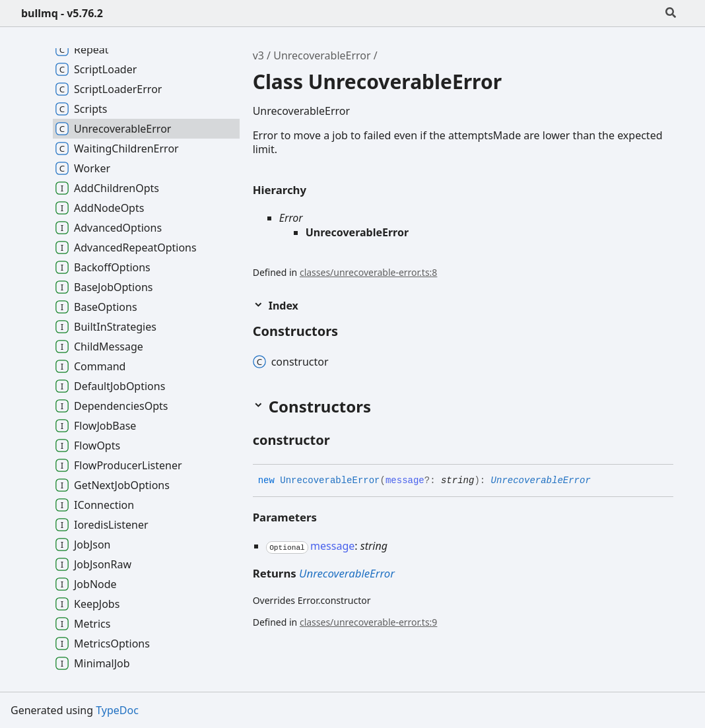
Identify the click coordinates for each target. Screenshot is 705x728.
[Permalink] (342, 441)
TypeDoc (117, 710)
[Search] (671, 13)
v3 (258, 55)
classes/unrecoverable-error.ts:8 (368, 272)
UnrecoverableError (322, 55)
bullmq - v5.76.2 (62, 13)
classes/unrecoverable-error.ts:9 (368, 622)
